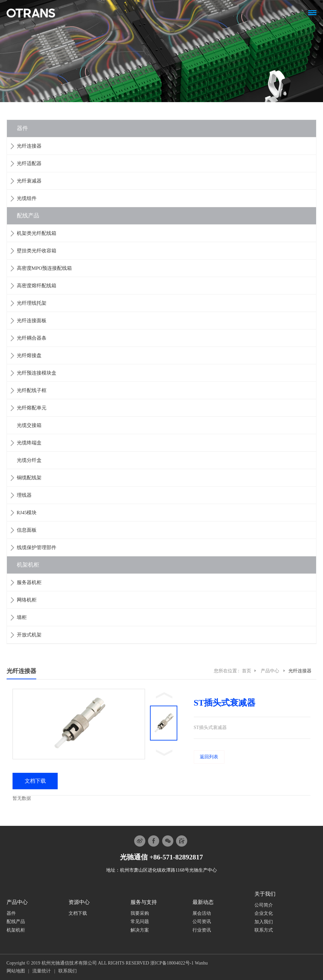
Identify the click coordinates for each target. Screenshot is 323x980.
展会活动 (202, 913)
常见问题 (140, 922)
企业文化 (264, 913)
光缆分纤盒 (29, 460)
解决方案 (140, 930)
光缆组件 (27, 198)
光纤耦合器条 (32, 338)
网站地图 (16, 971)
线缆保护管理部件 (37, 547)
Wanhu (201, 963)
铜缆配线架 (29, 478)
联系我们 (68, 971)
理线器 (24, 495)
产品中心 (271, 671)
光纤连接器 (29, 146)
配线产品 (28, 216)
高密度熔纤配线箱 (37, 286)
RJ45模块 (27, 513)
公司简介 (264, 905)
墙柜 (22, 617)
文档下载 (78, 913)
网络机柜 (27, 600)
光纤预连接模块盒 (37, 373)
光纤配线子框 (32, 390)
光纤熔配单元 (32, 408)
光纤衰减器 (29, 181)
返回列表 (209, 757)
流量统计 (42, 971)
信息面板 (27, 530)
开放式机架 (29, 635)
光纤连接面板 (32, 321)
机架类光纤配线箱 (37, 233)
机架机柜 (28, 565)
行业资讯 (202, 930)
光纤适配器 (29, 163)
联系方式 (264, 930)
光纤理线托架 (32, 303)
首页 (247, 671)
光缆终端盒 (29, 443)
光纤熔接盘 (29, 355)
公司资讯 (202, 922)
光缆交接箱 (29, 425)
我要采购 (140, 913)
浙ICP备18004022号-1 (172, 963)
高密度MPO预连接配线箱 (44, 268)
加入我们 (264, 922)
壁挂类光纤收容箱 (37, 251)
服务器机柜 (29, 582)
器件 (22, 128)
